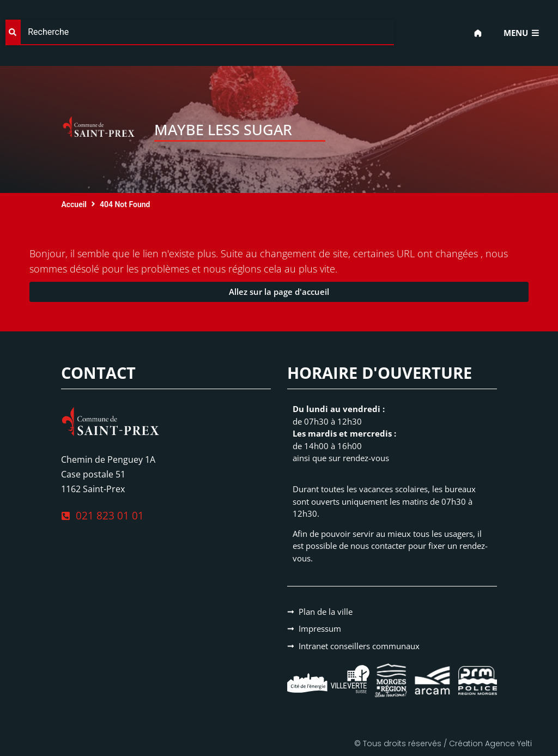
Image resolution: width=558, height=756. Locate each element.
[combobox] (200, 32)
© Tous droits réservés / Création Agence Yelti (443, 743)
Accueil (74, 204)
